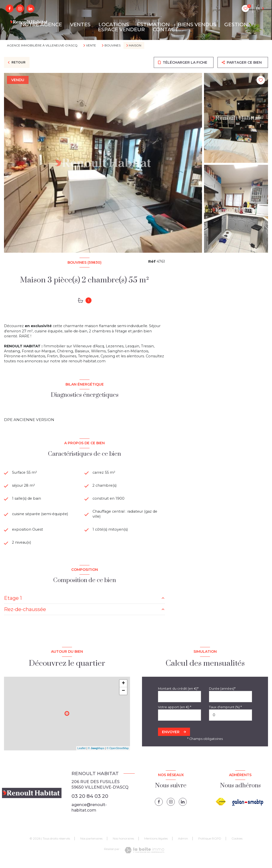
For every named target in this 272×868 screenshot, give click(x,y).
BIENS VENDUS (197, 24)
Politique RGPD (210, 843)
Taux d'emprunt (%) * (225, 712)
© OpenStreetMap (118, 753)
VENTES (80, 24)
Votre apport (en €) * (175, 712)
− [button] (123, 696)
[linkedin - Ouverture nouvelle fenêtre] (30, 8)
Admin (183, 843)
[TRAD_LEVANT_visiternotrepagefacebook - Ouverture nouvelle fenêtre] (9, 8)
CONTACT (165, 29)
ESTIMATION (153, 24)
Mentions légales (156, 843)
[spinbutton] (230, 720)
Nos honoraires (123, 843)
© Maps (96, 753)
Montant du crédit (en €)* (178, 693)
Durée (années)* (222, 693)
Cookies (237, 844)
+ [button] (123, 688)
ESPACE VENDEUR (121, 29)
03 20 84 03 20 (90, 801)
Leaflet (82, 753)
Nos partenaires (91, 843)
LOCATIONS (114, 24)
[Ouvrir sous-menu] (251, 24)
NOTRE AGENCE (41, 24)
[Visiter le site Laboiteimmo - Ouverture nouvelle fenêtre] (144, 855)
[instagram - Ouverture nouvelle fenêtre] (20, 8)
